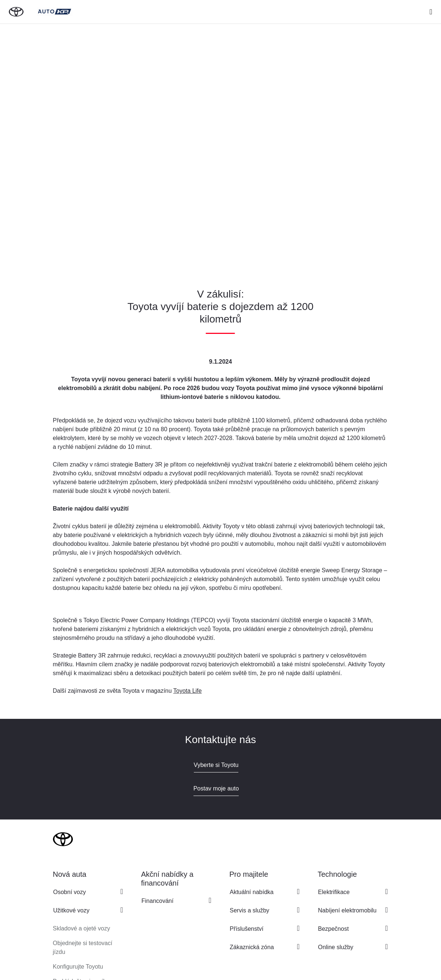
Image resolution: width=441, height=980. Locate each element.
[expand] (431, 12)
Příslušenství (247, 929)
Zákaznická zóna (252, 947)
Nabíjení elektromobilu (347, 910)
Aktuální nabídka (252, 892)
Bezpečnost (334, 929)
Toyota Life (187, 691)
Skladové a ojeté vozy (82, 928)
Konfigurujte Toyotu (78, 967)
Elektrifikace (334, 892)
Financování (158, 901)
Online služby (336, 947)
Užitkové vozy (72, 910)
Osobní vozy (70, 892)
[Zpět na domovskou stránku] (16, 12)
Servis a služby (250, 910)
